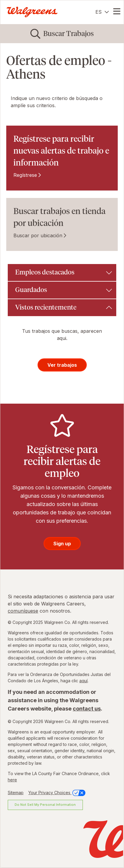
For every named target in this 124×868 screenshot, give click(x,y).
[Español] (102, 12)
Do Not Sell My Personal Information (45, 805)
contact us (87, 709)
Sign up (62, 544)
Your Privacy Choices (57, 793)
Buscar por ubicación (38, 235)
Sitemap (16, 793)
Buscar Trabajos (69, 33)
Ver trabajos (62, 365)
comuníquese (23, 611)
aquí (83, 681)
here (12, 780)
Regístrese (25, 175)
